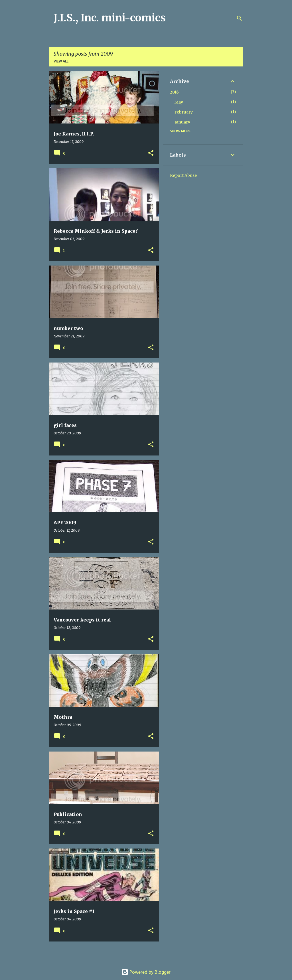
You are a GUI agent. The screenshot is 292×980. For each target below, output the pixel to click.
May (179, 102)
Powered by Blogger (146, 972)
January (182, 122)
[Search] (240, 18)
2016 (174, 92)
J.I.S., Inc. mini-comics (110, 18)
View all (61, 61)
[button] (151, 153)
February (184, 112)
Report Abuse (183, 175)
